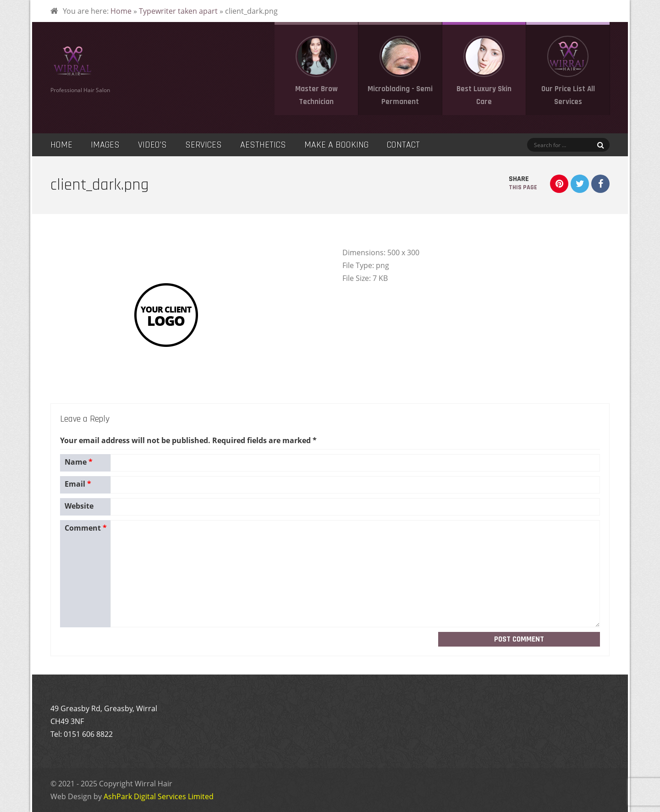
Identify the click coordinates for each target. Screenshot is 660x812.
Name (79, 462)
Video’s (152, 145)
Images (105, 145)
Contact (403, 145)
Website (79, 506)
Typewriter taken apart (178, 11)
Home (121, 11)
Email (78, 484)
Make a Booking (336, 145)
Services (203, 145)
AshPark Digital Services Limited (159, 796)
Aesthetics (263, 145)
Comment (86, 528)
